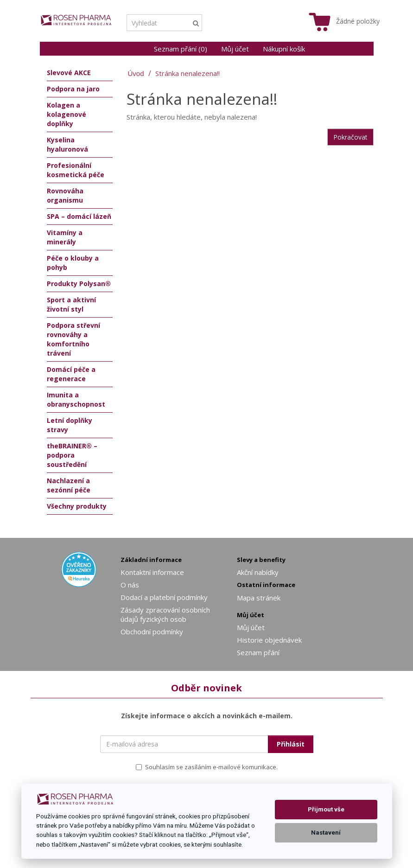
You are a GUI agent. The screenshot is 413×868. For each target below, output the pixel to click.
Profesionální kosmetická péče (76, 170)
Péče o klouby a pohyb (73, 263)
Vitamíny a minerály (65, 237)
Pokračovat (350, 137)
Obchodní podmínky (152, 632)
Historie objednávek (269, 640)
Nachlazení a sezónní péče (69, 485)
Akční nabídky (258, 572)
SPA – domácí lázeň (79, 216)
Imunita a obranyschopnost (76, 399)
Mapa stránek (259, 598)
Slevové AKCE (69, 73)
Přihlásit (291, 744)
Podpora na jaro (73, 89)
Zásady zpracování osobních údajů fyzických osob (165, 614)
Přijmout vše (326, 809)
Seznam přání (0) (181, 49)
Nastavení (326, 833)
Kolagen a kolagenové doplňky (67, 114)
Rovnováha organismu (65, 195)
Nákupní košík (284, 49)
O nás (130, 585)
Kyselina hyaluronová (67, 144)
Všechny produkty (77, 506)
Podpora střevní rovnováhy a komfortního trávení (73, 339)
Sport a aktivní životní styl (71, 304)
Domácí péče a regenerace (71, 374)
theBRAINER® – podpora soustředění (72, 455)
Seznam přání (258, 652)
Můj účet (235, 49)
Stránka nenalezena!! (187, 73)
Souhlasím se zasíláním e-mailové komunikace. (207, 767)
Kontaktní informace (152, 572)
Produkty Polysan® (79, 284)
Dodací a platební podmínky (164, 597)
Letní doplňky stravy (70, 425)
